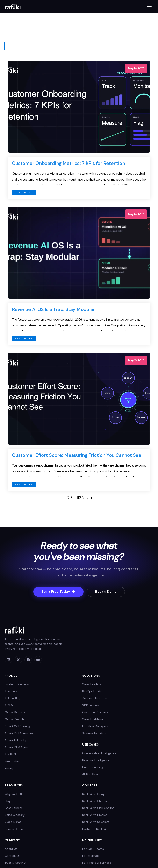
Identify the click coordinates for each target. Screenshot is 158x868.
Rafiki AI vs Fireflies (95, 815)
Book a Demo (106, 592)
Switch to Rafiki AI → (96, 829)
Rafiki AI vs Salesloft (96, 822)
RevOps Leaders (93, 691)
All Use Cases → (93, 774)
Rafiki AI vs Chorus (95, 801)
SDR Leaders (91, 705)
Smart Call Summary (19, 733)
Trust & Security (16, 863)
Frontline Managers (95, 726)
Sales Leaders (92, 684)
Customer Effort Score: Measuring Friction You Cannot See (77, 455)
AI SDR (9, 705)
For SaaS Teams (93, 849)
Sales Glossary (15, 815)
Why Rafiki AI (13, 794)
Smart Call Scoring (17, 726)
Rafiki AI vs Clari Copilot (98, 808)
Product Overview (17, 684)
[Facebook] (28, 660)
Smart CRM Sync (16, 747)
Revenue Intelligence (96, 760)
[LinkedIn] (8, 660)
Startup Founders (94, 733)
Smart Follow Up (16, 740)
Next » (87, 498)
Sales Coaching (93, 767)
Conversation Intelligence (99, 753)
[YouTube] (38, 660)
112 (79, 498)
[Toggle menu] (149, 7)
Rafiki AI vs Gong (93, 794)
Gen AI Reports (15, 712)
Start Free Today (58, 592)
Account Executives (96, 698)
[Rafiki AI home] (13, 7)
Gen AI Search (14, 719)
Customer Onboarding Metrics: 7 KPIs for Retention (68, 163)
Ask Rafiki (11, 754)
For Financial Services (97, 863)
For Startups (91, 856)
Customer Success (95, 712)
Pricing (9, 768)
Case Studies (14, 808)
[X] (18, 660)
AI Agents (11, 691)
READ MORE (24, 192)
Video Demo (13, 822)
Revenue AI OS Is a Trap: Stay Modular (53, 309)
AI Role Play (12, 698)
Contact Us (12, 856)
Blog (8, 801)
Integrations (13, 761)
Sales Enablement (94, 719)
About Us (11, 849)
